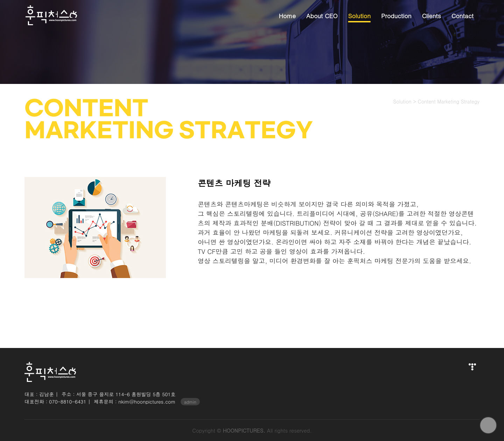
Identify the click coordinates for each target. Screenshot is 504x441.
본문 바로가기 (0, 0)
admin (190, 402)
